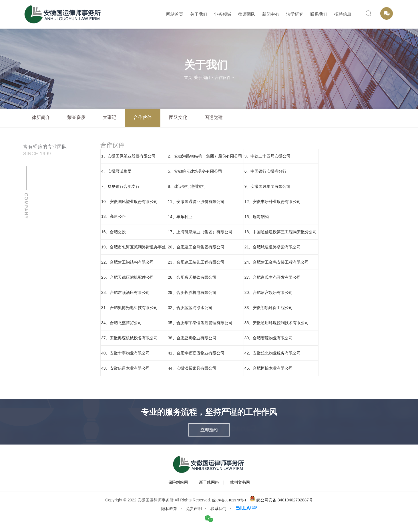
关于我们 (199, 14)
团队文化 (178, 117)
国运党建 (214, 117)
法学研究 (295, 14)
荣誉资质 (76, 117)
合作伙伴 (223, 77)
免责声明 (194, 509)
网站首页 (175, 14)
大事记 (110, 117)
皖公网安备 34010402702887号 (285, 500)
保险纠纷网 (178, 482)
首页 (188, 77)
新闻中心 (271, 14)
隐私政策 (169, 509)
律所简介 (41, 117)
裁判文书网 (240, 482)
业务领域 (223, 14)
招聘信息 (343, 14)
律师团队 (247, 14)
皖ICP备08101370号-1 (229, 500)
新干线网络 (209, 482)
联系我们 (319, 14)
